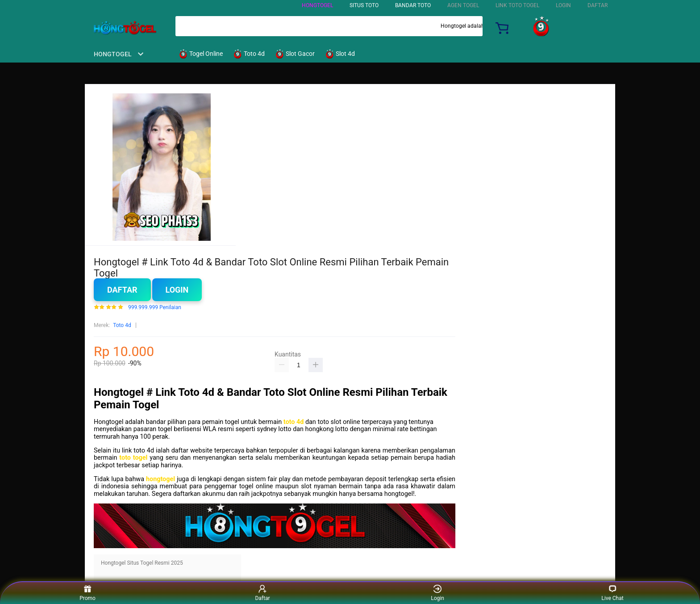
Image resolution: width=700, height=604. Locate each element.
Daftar (122, 290)
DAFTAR (598, 5)
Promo (87, 593)
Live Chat (612, 593)
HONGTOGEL (317, 5)
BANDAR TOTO (413, 5)
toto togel (133, 458)
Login (177, 290)
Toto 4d (122, 325)
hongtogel (160, 479)
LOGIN (563, 5)
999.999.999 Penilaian (155, 308)
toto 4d (294, 422)
